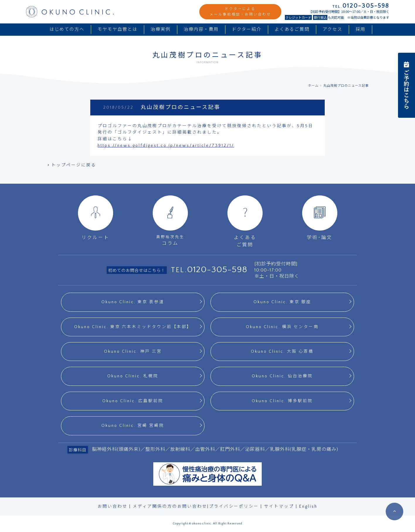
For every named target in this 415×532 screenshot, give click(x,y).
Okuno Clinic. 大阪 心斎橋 (282, 352)
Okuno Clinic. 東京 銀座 (282, 302)
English (308, 507)
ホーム (313, 86)
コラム (170, 221)
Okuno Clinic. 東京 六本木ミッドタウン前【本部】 (133, 327)
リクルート (96, 218)
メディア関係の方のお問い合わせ (170, 507)
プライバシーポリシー (234, 507)
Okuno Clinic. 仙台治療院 (282, 376)
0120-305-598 (217, 270)
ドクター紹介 (247, 29)
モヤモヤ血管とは (118, 29)
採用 (360, 29)
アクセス (332, 29)
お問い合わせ (113, 507)
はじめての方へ (67, 29)
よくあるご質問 (292, 29)
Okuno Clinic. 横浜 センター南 (282, 327)
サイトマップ (279, 507)
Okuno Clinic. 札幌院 (133, 376)
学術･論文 (320, 218)
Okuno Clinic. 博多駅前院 (282, 401)
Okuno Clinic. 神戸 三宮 (133, 352)
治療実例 (161, 29)
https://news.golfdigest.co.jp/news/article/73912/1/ (166, 146)
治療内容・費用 (201, 29)
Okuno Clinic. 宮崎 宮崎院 (133, 426)
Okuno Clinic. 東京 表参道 (133, 302)
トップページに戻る (71, 165)
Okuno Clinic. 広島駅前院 (133, 401)
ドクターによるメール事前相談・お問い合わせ (240, 12)
